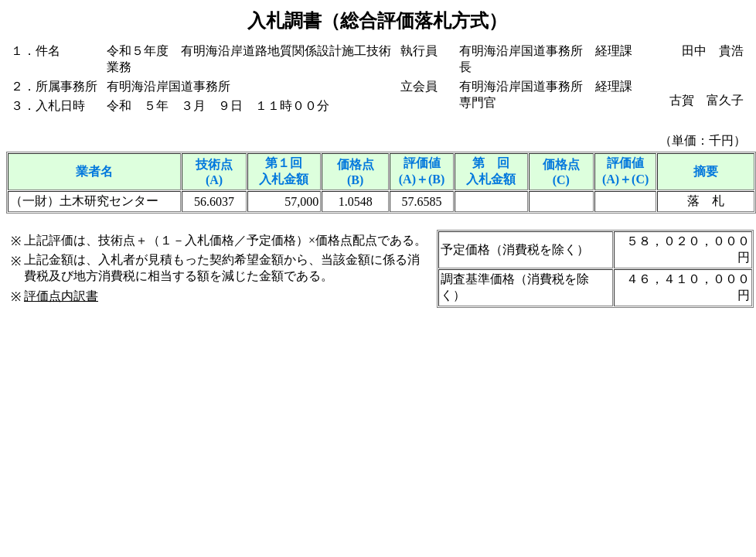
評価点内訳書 (61, 296)
